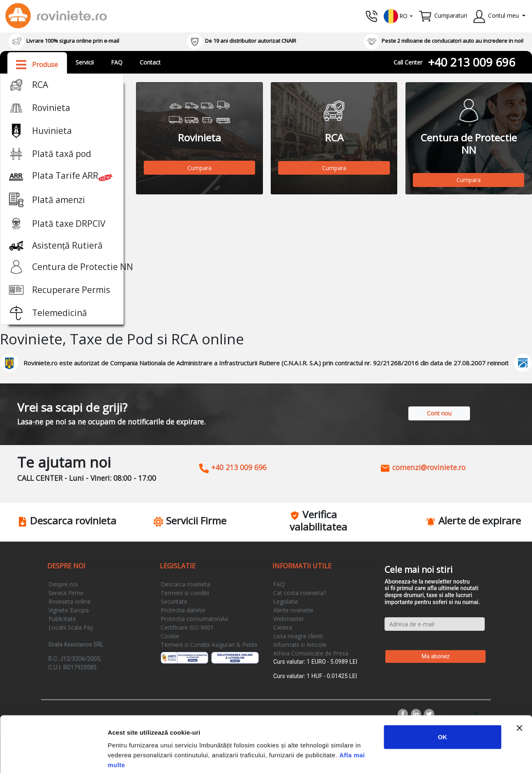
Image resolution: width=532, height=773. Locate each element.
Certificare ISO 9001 (187, 627)
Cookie (170, 636)
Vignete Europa (69, 610)
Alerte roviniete (293, 610)
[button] (398, 15)
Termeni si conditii (185, 593)
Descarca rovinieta (185, 584)
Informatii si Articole (300, 645)
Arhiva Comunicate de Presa (311, 653)
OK (443, 696)
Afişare (411, 757)
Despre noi (63, 584)
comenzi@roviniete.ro (423, 467)
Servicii (85, 62)
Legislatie (286, 601)
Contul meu (503, 15)
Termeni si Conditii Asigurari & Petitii (209, 645)
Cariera (283, 627)
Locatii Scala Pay (71, 627)
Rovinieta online (70, 601)
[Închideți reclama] (519, 687)
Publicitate (62, 619)
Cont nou (439, 413)
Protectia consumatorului (194, 619)
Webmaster (289, 619)
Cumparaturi (451, 15)
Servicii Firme (66, 593)
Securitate (174, 601)
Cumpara (199, 168)
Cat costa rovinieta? (299, 593)
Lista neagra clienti (298, 636)
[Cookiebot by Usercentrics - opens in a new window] (53, 757)
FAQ (117, 62)
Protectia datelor (183, 610)
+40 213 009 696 (472, 62)
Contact (150, 62)
